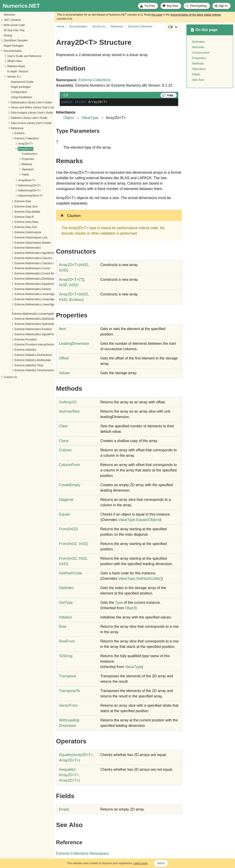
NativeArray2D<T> (14, 190)
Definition (199, 42)
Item (62, 329)
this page (157, 15)
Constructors (15, 154)
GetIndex (66, 588)
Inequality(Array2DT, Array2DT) (69, 775)
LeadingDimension (74, 344)
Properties (13, 159)
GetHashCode (70, 573)
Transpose (67, 676)
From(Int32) (69, 529)
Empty (64, 809)
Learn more (141, 863)
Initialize (66, 617)
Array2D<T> (11, 149)
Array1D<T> (11, 144)
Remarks (198, 47)
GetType (66, 603)
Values (64, 373)
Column (65, 450)
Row (63, 627)
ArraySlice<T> (12, 180)
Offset (64, 358)
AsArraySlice (69, 411)
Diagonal (66, 500)
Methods (12, 164)
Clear (63, 426)
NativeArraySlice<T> (16, 196)
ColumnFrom (69, 465)
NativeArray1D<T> (14, 185)
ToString (66, 656)
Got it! (161, 863)
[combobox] (173, 27)
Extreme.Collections (95, 80)
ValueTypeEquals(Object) (139, 520)
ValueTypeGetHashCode (140, 579)
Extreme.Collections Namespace (82, 853)
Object (69, 118)
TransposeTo (69, 691)
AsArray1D (68, 402)
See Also (198, 80)
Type (119, 603)
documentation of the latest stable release (196, 15)
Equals (65, 514)
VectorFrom (68, 705)
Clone (64, 441)
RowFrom (67, 641)
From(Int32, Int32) (73, 544)
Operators (13, 169)
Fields (10, 175)
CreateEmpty (70, 485)
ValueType (90, 118)
